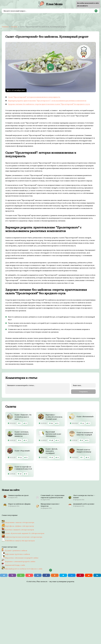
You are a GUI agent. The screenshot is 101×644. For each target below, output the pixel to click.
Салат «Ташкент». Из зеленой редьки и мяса (23, 417)
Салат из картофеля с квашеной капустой (23, 467)
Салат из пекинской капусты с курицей (85, 433)
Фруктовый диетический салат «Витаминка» (53, 434)
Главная (5, 27)
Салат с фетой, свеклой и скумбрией (52, 451)
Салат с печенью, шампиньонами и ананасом (22, 434)
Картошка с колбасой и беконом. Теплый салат (54, 417)
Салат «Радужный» (22, 450)
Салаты (14, 27)
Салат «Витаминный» (85, 416)
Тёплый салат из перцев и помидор (84, 450)
